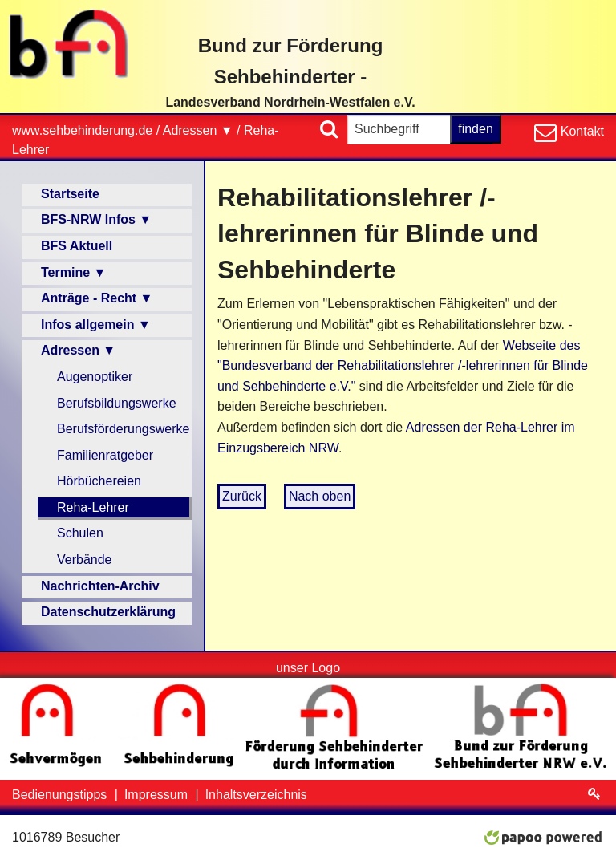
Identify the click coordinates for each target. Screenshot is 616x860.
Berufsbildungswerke (117, 403)
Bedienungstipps (61, 795)
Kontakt (580, 131)
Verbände (85, 560)
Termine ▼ (73, 272)
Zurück (242, 496)
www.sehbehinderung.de (82, 130)
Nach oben (320, 496)
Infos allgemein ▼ (96, 325)
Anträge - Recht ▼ (97, 298)
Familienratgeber (105, 455)
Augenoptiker (95, 377)
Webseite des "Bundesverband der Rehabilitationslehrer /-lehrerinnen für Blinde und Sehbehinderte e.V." (403, 366)
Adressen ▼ (198, 130)
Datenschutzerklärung (108, 612)
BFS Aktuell (77, 246)
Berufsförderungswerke (123, 429)
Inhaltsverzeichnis (256, 795)
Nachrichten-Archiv (100, 586)
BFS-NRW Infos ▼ (96, 219)
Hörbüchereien (99, 481)
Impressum (158, 795)
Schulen (80, 533)
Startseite (70, 194)
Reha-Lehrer (93, 507)
